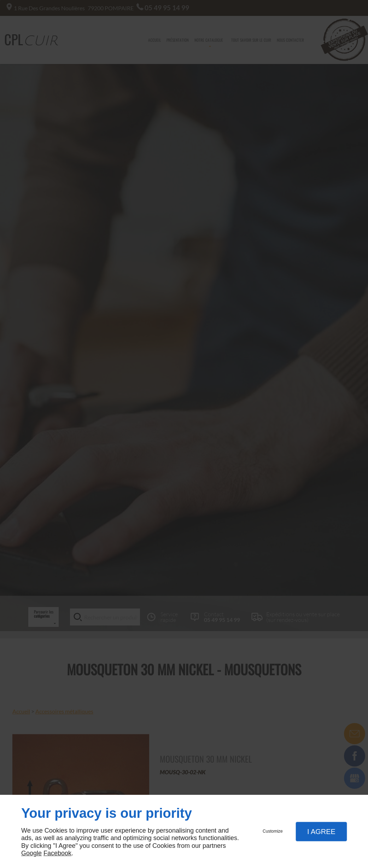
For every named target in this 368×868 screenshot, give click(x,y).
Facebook (57, 853)
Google (31, 853)
